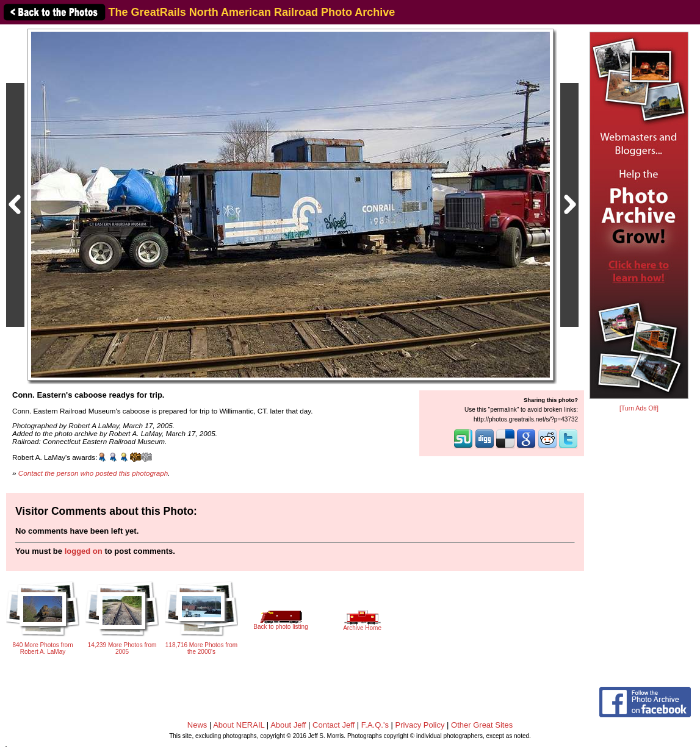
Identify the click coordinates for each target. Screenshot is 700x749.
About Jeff (288, 725)
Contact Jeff (334, 725)
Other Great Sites (482, 725)
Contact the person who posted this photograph (93, 473)
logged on (84, 551)
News (197, 725)
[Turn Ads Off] (639, 408)
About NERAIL (239, 725)
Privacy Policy (420, 725)
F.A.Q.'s (375, 725)
